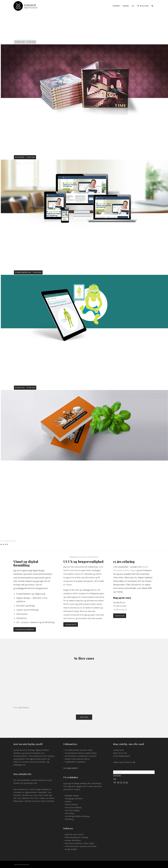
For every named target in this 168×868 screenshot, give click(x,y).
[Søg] (152, 6)
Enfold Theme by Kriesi (22, 864)
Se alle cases (31, 42)
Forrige (5, 541)
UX (115, 779)
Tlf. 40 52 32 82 (121, 783)
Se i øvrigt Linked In (71, 768)
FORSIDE (117, 772)
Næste (12, 541)
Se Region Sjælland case (23, 272)
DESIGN (117, 776)
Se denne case (20, 42)
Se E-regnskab (20, 157)
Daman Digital (130, 570)
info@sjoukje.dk (120, 610)
